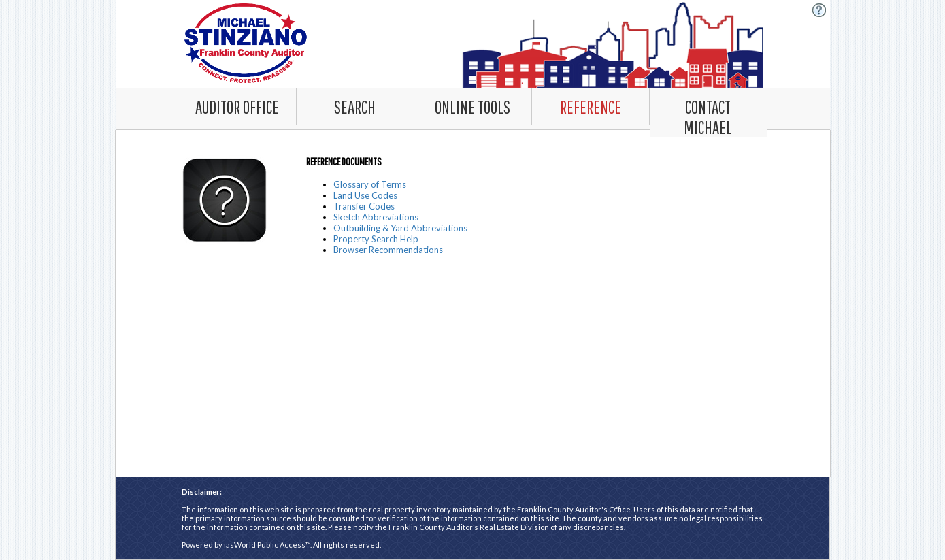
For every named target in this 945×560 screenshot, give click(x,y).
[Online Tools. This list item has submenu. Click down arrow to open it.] (473, 106)
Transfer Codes (364, 206)
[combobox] (355, 106)
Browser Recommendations (388, 250)
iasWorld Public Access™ (267, 545)
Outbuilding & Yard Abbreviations (400, 228)
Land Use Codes (365, 195)
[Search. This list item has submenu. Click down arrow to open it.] (355, 106)
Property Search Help (376, 239)
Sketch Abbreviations (376, 217)
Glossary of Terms (370, 184)
